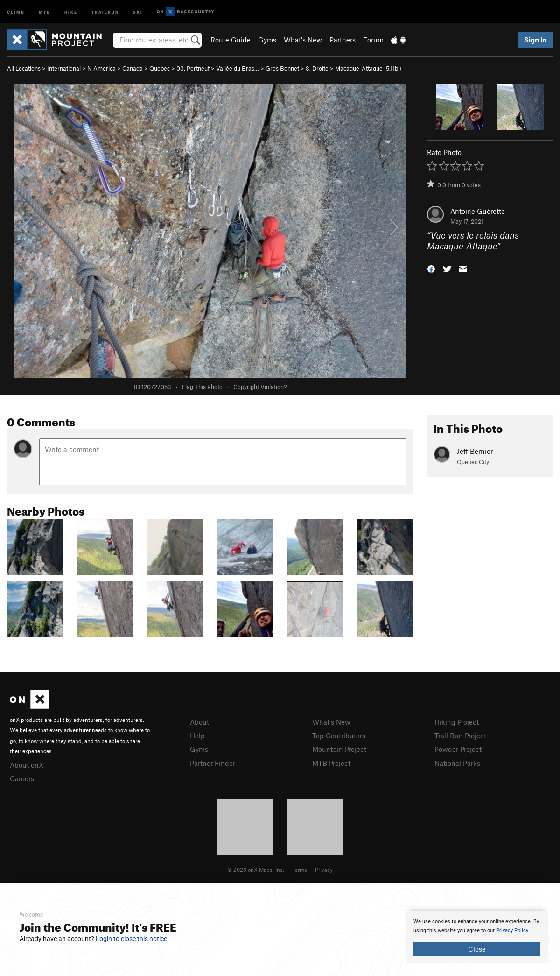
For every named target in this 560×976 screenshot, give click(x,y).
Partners (343, 40)
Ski (138, 11)
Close (477, 949)
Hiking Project (457, 722)
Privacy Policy (512, 930)
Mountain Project (339, 749)
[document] (477, 937)
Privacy (324, 870)
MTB (45, 11)
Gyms (267, 40)
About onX (27, 765)
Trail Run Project (460, 736)
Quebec (160, 68)
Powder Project (458, 749)
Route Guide (231, 40)
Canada (133, 68)
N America (101, 68)
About (199, 722)
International (64, 68)
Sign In (535, 40)
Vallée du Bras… (238, 68)
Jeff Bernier (475, 451)
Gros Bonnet (282, 68)
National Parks (457, 763)
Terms (300, 870)
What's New (303, 40)
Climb (16, 11)
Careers (22, 778)
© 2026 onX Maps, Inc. (256, 870)
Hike (71, 11)
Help (197, 736)
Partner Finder (213, 763)
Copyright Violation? (260, 387)
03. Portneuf (193, 68)
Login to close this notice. (132, 939)
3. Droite (317, 68)
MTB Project (331, 763)
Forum (373, 40)
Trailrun (105, 11)
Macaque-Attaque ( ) (368, 68)
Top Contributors (339, 736)
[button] (431, 268)
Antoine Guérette (478, 211)
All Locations (24, 68)
